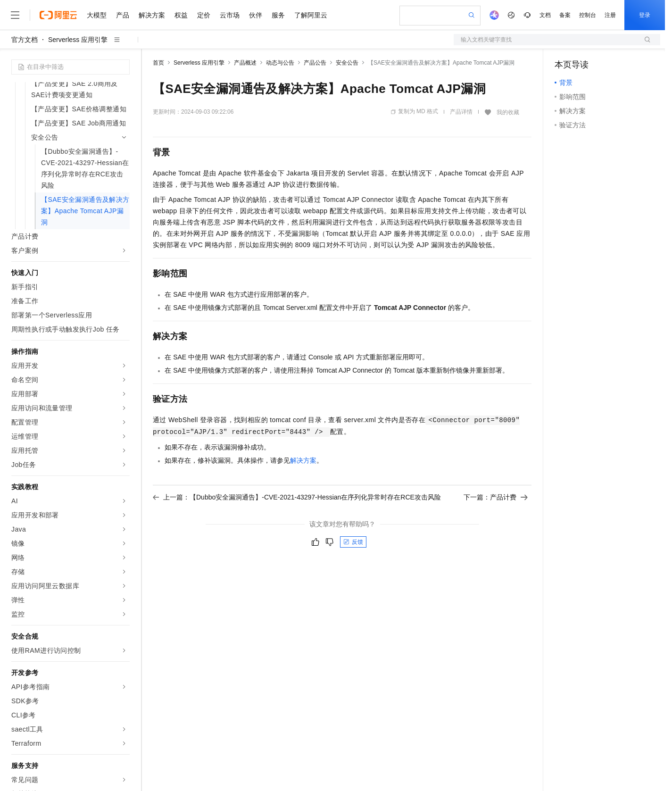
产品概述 (245, 63)
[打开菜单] (15, 15)
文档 (545, 15)
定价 (204, 15)
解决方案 (152, 15)
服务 (278, 15)
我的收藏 (508, 112)
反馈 (353, 542)
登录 (645, 15)
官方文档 (25, 40)
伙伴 (256, 15)
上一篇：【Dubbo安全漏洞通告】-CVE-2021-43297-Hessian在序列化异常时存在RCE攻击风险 (297, 497)
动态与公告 (280, 63)
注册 (610, 15)
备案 (565, 15)
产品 (123, 15)
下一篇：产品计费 (496, 497)
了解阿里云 (311, 15)
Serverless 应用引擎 (78, 40)
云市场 (230, 15)
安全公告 (347, 63)
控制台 (588, 15)
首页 (158, 63)
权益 (181, 15)
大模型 (97, 15)
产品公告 (315, 63)
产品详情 (461, 112)
